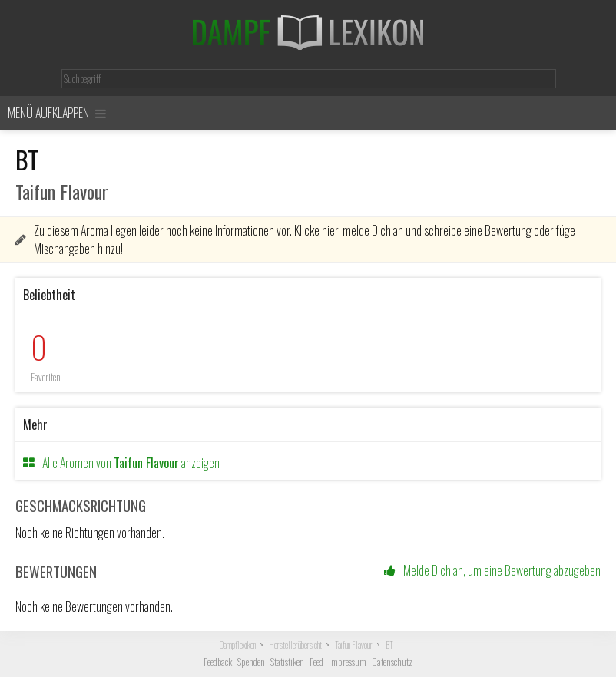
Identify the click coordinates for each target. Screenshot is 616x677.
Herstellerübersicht (295, 645)
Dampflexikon (237, 645)
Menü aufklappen (57, 113)
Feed (316, 662)
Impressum (348, 662)
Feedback (218, 662)
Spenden (251, 662)
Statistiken (287, 662)
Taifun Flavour (354, 645)
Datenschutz (392, 662)
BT (389, 645)
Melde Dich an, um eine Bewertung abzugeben (492, 570)
